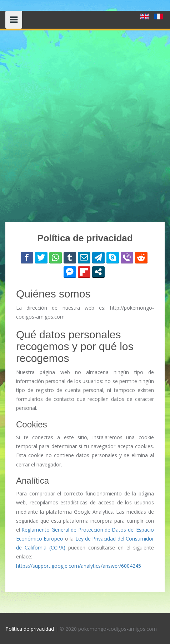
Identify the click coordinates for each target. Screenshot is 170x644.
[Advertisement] (85, 126)
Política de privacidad (30, 629)
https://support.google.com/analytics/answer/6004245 (79, 566)
